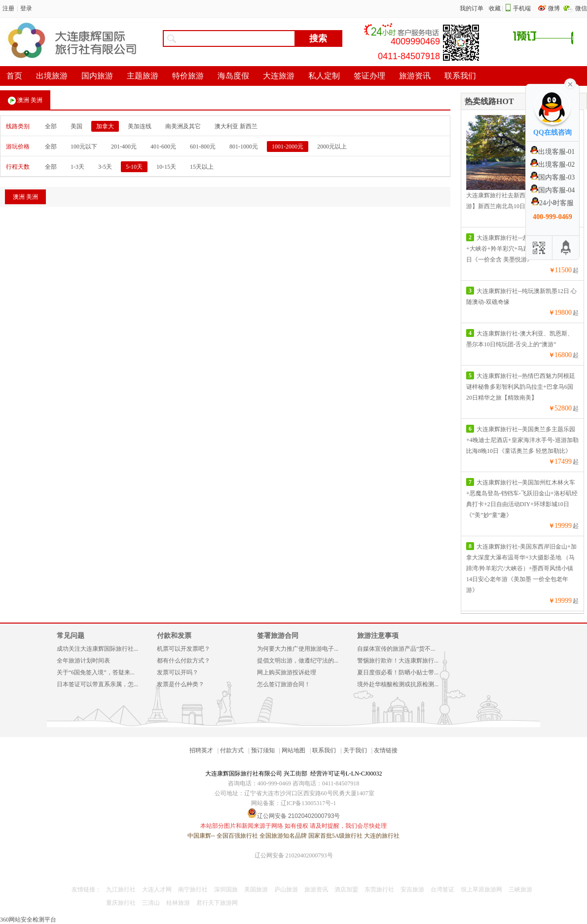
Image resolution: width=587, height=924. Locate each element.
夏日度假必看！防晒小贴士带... (398, 672)
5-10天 (134, 167)
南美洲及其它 (183, 126)
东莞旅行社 (379, 889)
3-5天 (105, 167)
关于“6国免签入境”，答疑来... (96, 672)
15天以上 (202, 167)
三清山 (151, 903)
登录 (26, 8)
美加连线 (140, 126)
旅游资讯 (316, 889)
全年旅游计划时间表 (83, 661)
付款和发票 (174, 636)
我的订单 (472, 8)
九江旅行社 (121, 889)
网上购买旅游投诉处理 (287, 672)
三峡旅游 (520, 889)
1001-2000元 (288, 147)
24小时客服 (552, 203)
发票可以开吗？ (178, 672)
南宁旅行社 (193, 889)
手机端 (522, 8)
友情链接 (386, 750)
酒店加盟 (346, 889)
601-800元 (203, 147)
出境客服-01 (553, 152)
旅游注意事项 (378, 636)
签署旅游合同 (278, 636)
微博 (555, 8)
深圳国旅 (226, 889)
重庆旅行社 (121, 903)
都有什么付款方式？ (183, 661)
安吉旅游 (412, 889)
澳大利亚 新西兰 (236, 126)
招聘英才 (201, 750)
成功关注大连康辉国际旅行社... (97, 649)
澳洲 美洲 (25, 101)
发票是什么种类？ (181, 684)
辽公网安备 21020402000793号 (294, 855)
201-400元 (124, 147)
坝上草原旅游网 (481, 889)
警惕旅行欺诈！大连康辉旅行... (398, 661)
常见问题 (71, 636)
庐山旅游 (286, 889)
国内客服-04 (553, 190)
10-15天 (166, 167)
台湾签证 (442, 889)
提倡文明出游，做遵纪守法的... (298, 661)
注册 (8, 8)
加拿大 (105, 126)
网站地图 (293, 750)
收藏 (495, 8)
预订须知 (263, 750)
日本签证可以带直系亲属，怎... (97, 684)
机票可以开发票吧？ (183, 649)
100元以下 (84, 147)
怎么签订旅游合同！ (284, 684)
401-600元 (163, 147)
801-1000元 (244, 147)
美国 (76, 126)
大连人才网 (157, 889)
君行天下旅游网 (217, 903)
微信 (581, 8)
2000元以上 (332, 147)
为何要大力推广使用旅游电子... (298, 649)
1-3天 (77, 167)
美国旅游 (256, 889)
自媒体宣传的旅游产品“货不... (396, 649)
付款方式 (232, 750)
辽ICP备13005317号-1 (309, 803)
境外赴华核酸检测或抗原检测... (398, 684)
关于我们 (355, 750)
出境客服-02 (553, 165)
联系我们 (324, 750)
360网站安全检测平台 (28, 920)
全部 (51, 126)
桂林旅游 (178, 903)
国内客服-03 (553, 177)
